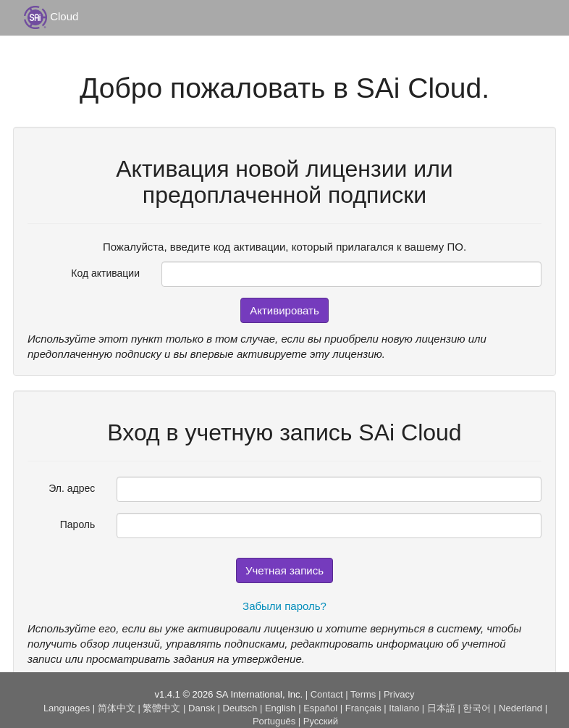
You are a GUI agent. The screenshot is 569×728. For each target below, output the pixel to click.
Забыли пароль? (284, 606)
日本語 (441, 708)
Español (320, 708)
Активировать (284, 310)
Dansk (202, 708)
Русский (321, 721)
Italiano (404, 708)
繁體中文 (161, 708)
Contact (327, 694)
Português (274, 721)
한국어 (477, 708)
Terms (363, 694)
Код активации (105, 273)
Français (363, 708)
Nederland (520, 708)
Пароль (78, 524)
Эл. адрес (72, 488)
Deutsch (240, 708)
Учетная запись (284, 570)
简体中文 (117, 708)
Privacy (399, 694)
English (281, 708)
